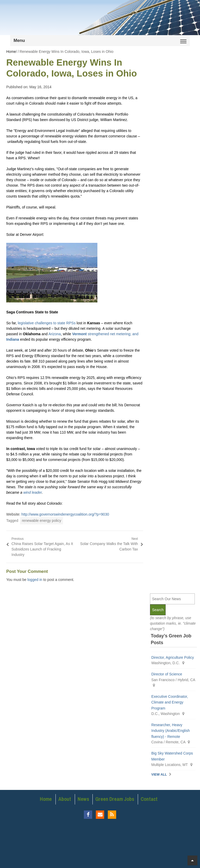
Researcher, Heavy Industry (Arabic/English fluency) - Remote (171, 731)
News (83, 799)
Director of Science (167, 674)
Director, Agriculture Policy (173, 657)
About (65, 799)
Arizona (55, 334)
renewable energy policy (42, 521)
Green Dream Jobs (115, 799)
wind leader (32, 492)
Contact (149, 799)
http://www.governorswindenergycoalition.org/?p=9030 (65, 514)
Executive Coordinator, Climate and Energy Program (170, 702)
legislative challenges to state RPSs (47, 323)
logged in (35, 580)
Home (46, 799)
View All (159, 775)
